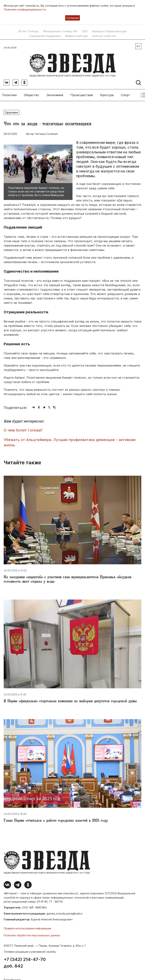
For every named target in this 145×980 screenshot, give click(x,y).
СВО (85, 31)
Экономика (55, 94)
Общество (31, 94)
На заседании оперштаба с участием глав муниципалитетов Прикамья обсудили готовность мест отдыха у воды (68, 578)
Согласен (72, 18)
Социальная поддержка (45, 36)
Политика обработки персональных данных (32, 934)
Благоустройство (104, 36)
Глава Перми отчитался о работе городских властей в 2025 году (56, 820)
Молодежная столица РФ (60, 31)
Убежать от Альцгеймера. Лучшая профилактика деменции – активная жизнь (70, 441)
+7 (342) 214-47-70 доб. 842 (25, 961)
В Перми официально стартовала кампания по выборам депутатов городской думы (70, 700)
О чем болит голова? (23, 429)
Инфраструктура (77, 36)
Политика (9, 94)
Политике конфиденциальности (25, 9)
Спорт (125, 94)
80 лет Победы (29, 31)
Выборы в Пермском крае (109, 31)
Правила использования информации (27, 927)
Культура (107, 94)
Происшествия (82, 94)
